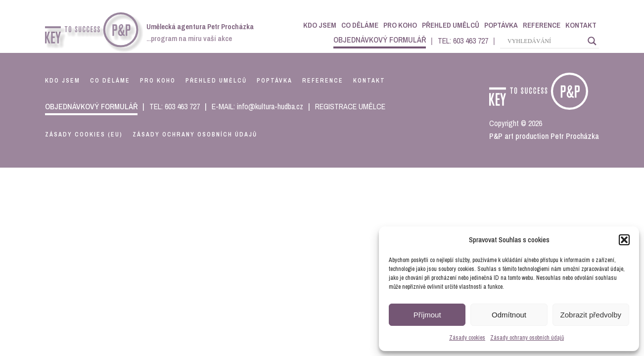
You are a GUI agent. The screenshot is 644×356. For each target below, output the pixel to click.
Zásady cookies (467, 338)
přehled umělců (216, 81)
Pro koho (400, 25)
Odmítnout (509, 315)
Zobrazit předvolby (591, 315)
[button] (624, 240)
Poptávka (501, 25)
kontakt (369, 81)
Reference (542, 25)
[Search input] (545, 41)
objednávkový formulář (380, 40)
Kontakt (581, 25)
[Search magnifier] (592, 41)
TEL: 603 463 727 (463, 41)
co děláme (110, 81)
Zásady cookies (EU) (84, 134)
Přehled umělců (451, 25)
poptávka (275, 81)
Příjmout (427, 315)
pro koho (158, 81)
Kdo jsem (320, 25)
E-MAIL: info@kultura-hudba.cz (257, 106)
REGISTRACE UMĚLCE (350, 106)
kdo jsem (63, 81)
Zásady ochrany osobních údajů (527, 338)
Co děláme (360, 25)
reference (323, 81)
